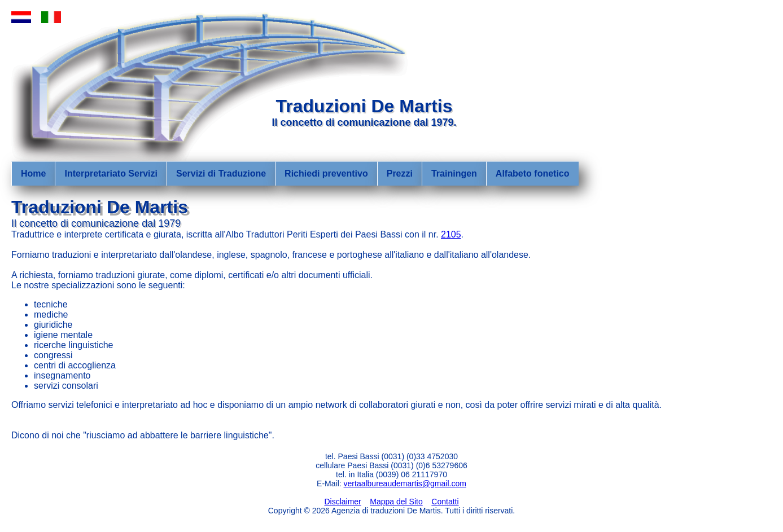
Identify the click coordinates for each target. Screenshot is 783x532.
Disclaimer (342, 502)
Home (33, 173)
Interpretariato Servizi (111, 173)
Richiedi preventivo (326, 173)
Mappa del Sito (396, 502)
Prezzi (400, 173)
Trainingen (454, 173)
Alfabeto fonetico (533, 173)
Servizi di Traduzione (221, 173)
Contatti (445, 502)
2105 (451, 234)
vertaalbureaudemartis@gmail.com (405, 483)
